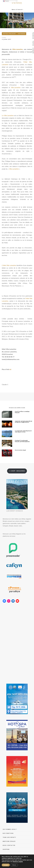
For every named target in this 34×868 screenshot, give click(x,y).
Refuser (14, 865)
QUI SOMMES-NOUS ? (10, 829)
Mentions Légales (18, 862)
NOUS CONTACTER (9, 845)
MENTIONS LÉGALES (9, 841)
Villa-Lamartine (17, 49)
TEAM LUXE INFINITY (9, 837)
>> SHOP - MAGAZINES (17, 471)
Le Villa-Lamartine (8, 116)
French (6, 1)
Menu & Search (17, 10)
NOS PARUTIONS (8, 833)
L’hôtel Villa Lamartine (9, 265)
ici (10, 369)
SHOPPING (6, 849)
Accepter (6, 865)
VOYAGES (21, 34)
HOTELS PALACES (9, 34)
